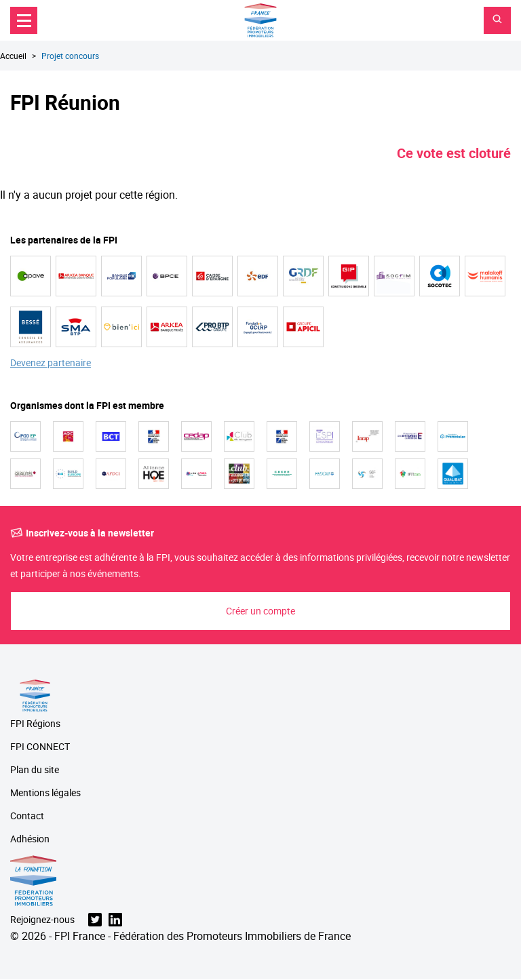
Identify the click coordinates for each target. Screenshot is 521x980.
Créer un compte (260, 611)
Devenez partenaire (51, 363)
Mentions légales (45, 793)
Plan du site (35, 770)
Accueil (13, 56)
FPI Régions (35, 724)
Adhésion (30, 839)
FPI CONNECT (40, 747)
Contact (27, 816)
